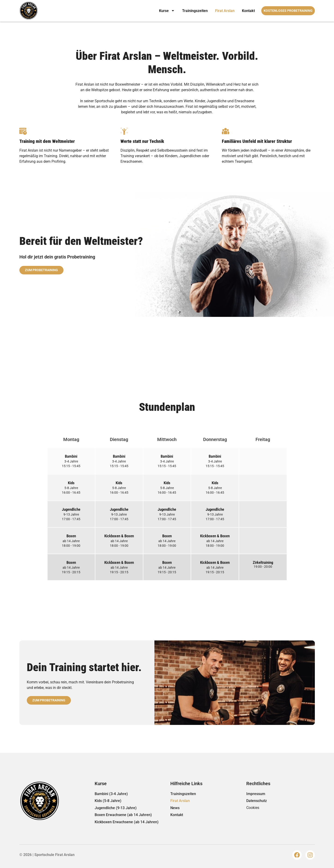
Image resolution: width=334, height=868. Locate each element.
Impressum (256, 794)
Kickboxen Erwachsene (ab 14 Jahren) (127, 822)
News (175, 808)
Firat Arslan (225, 11)
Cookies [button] (253, 808)
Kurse (167, 11)
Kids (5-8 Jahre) (108, 801)
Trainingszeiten (195, 11)
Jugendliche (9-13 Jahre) (116, 808)
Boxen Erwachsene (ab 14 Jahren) (123, 815)
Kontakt (248, 11)
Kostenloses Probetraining (288, 11)
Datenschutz (257, 801)
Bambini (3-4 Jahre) (111, 794)
